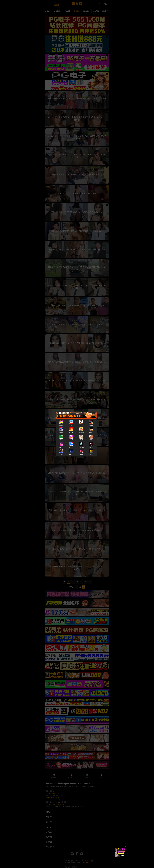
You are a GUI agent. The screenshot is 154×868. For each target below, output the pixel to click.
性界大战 (81, 440)
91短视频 (91, 447)
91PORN (71, 454)
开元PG (71, 425)
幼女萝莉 (61, 447)
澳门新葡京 (81, 433)
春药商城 (61, 425)
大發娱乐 (91, 433)
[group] (120, 852)
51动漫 (81, 454)
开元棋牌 (91, 425)
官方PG (81, 425)
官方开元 (61, 433)
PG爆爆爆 (61, 440)
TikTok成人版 (81, 447)
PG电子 (71, 433)
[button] (116, 858)
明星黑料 (91, 440)
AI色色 (91, 454)
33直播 (71, 440)
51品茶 (61, 454)
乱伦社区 (71, 447)
